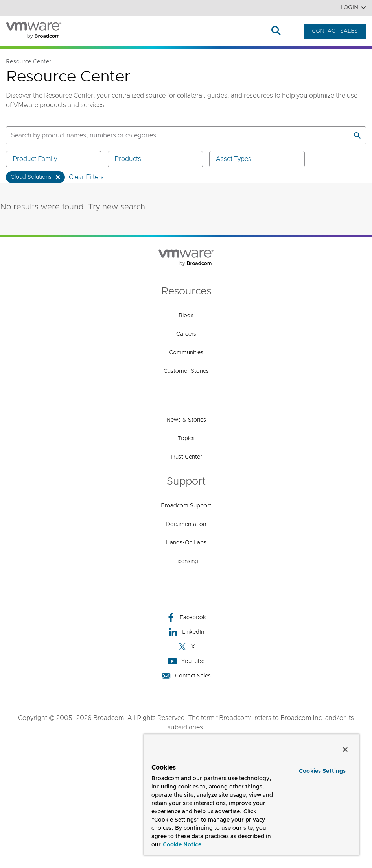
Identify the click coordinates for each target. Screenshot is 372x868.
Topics (186, 439)
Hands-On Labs (186, 543)
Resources (243, 31)
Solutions (142, 31)
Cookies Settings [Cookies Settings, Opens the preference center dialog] (322, 771)
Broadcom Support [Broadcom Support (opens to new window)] (186, 506)
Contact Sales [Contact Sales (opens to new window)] (186, 676)
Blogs (186, 316)
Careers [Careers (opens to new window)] (186, 334)
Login (353, 8)
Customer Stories (186, 371)
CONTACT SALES (335, 31)
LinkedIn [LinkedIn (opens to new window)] (186, 632)
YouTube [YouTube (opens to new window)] (186, 661)
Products (96, 31)
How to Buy (191, 31)
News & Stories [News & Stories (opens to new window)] (186, 420)
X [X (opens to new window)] (186, 647)
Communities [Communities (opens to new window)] (186, 353)
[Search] (357, 135)
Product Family (55, 159)
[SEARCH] (169, 135)
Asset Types (258, 159)
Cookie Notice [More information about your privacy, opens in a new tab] (182, 845)
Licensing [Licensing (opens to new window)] (186, 561)
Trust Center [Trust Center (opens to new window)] (186, 457)
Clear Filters (86, 177)
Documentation (186, 524)
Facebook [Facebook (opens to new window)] (186, 617)
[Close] (345, 750)
